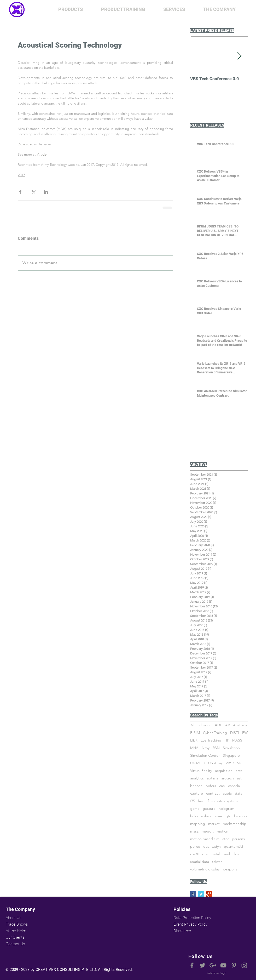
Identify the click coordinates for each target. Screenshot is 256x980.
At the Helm (16, 931)
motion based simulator (210, 839)
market (214, 824)
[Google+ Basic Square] (209, 894)
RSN (216, 748)
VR (239, 763)
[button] (71, 9)
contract (213, 793)
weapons (230, 869)
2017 (21, 175)
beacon (196, 786)
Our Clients (15, 937)
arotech (228, 778)
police (195, 847)
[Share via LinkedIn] (46, 192)
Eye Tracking (211, 740)
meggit (208, 831)
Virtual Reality (201, 771)
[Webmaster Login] (216, 973)
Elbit (194, 740)
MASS (237, 740)
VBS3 (230, 763)
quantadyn (212, 847)
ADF (218, 725)
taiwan (217, 862)
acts (239, 771)
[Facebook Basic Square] (193, 894)
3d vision (205, 725)
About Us (13, 918)
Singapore (231, 756)
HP (227, 740)
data (238, 793)
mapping (198, 824)
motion (223, 831)
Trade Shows (17, 924)
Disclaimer (182, 931)
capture (197, 793)
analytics (197, 778)
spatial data (200, 862)
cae (222, 786)
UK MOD (198, 763)
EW (245, 733)
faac (201, 801)
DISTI (235, 733)
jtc (229, 816)
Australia (240, 725)
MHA (194, 748)
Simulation (231, 748)
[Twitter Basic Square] (201, 894)
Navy (206, 748)
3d (192, 725)
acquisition (224, 771)
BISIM (195, 733)
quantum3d (233, 847)
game (195, 809)
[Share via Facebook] (20, 192)
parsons (238, 839)
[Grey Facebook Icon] (192, 965)
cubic (227, 793)
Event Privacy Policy (190, 924)
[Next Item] (239, 56)
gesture (209, 809)
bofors (211, 786)
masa (194, 831)
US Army (215, 763)
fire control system (223, 801)
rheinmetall (211, 854)
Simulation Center (205, 756)
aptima (213, 778)
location (240, 816)
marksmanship (235, 824)
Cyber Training (215, 733)
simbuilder (232, 854)
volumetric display (205, 869)
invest (219, 816)
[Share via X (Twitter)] (33, 192)
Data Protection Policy (192, 918)
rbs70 (195, 854)
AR (228, 725)
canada (234, 786)
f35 (193, 801)
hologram (226, 809)
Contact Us (15, 944)
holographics (201, 816)
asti (240, 778)
